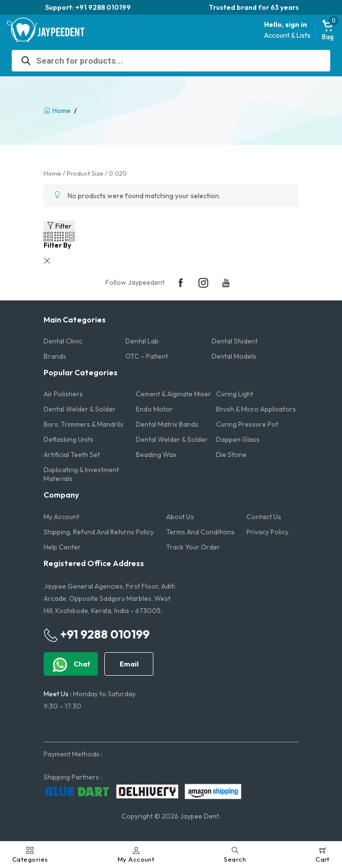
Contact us (264, 517)
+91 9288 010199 (97, 635)
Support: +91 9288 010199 (88, 7)
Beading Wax (156, 455)
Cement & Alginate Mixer (173, 394)
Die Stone (231, 455)
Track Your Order (193, 547)
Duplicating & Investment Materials (81, 474)
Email (129, 664)
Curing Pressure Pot (247, 424)
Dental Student (235, 341)
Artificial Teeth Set (72, 455)
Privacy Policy (268, 532)
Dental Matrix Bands (167, 424)
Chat (71, 665)
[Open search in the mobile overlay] (171, 61)
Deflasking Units (69, 439)
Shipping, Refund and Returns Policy (99, 532)
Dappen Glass (238, 439)
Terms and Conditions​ (200, 532)
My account (61, 517)
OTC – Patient (147, 356)
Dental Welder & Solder (80, 409)
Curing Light (235, 394)
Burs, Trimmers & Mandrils (84, 424)
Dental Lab (142, 341)
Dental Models (234, 356)
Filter (59, 226)
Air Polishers (63, 394)
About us (180, 517)
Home (61, 111)
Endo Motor (154, 409)
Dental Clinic (63, 341)
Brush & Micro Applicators (256, 409)
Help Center (62, 547)
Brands (55, 356)
